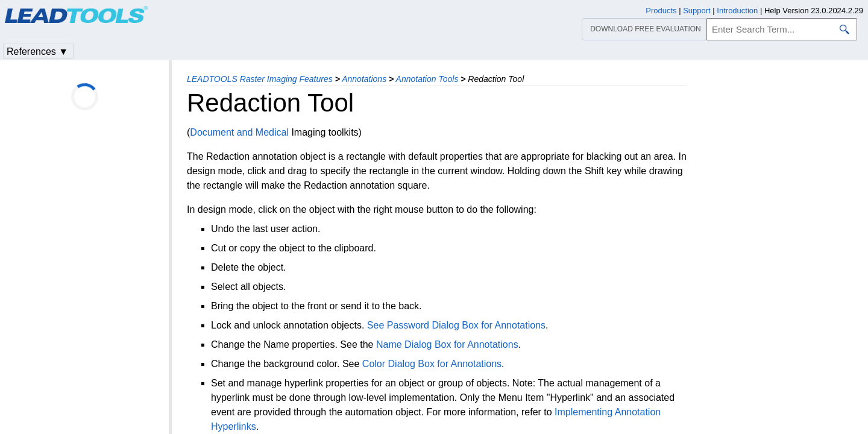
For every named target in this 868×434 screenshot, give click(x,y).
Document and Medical (239, 132)
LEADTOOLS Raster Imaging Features (260, 79)
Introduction (737, 11)
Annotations (364, 79)
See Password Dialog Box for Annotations (456, 325)
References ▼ (37, 52)
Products (661, 11)
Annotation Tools (427, 79)
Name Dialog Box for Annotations (447, 344)
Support (697, 11)
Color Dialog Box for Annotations (432, 364)
